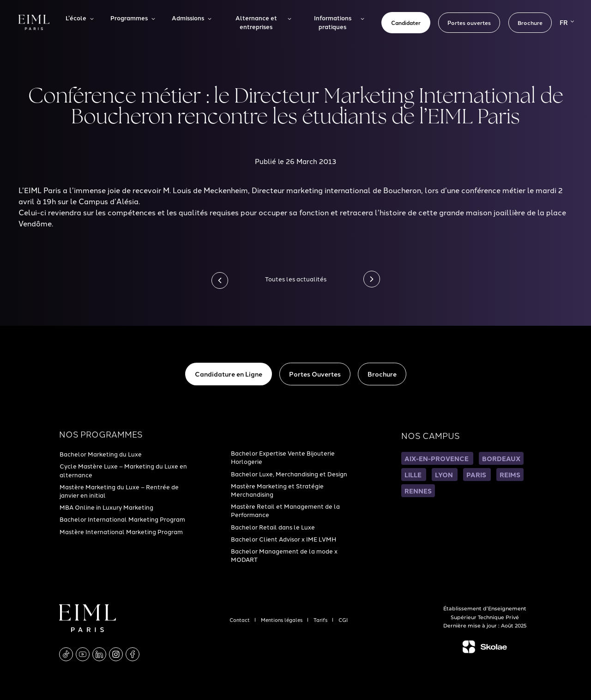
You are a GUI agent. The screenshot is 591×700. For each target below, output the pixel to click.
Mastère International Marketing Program (121, 531)
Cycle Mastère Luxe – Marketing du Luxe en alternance (123, 470)
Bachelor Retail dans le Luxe (273, 527)
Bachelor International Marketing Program (122, 519)
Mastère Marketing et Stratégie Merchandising (277, 490)
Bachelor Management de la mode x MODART (284, 555)
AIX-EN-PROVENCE (437, 458)
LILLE (414, 475)
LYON (445, 475)
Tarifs (321, 620)
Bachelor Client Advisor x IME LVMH (283, 539)
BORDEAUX (501, 458)
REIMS (510, 475)
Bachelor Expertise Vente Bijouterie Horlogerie (283, 457)
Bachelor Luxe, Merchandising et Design (289, 474)
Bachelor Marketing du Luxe (101, 454)
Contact (240, 620)
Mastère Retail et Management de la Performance (285, 510)
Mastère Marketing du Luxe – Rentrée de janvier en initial (119, 491)
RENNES (418, 491)
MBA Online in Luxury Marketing (106, 507)
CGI (343, 620)
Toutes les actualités (296, 279)
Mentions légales (282, 620)
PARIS (477, 475)
